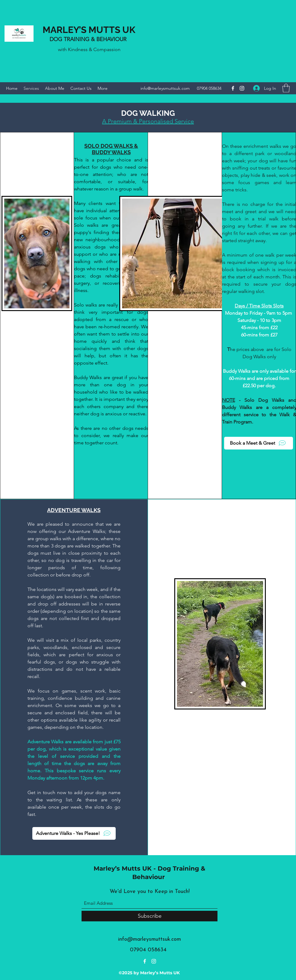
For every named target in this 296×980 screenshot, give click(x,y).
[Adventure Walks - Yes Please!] (74, 833)
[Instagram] (242, 88)
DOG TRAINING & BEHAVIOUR (89, 39)
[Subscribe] (150, 916)
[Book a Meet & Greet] (259, 443)
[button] (286, 88)
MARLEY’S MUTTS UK (89, 30)
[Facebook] (233, 88)
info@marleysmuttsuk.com (165, 88)
